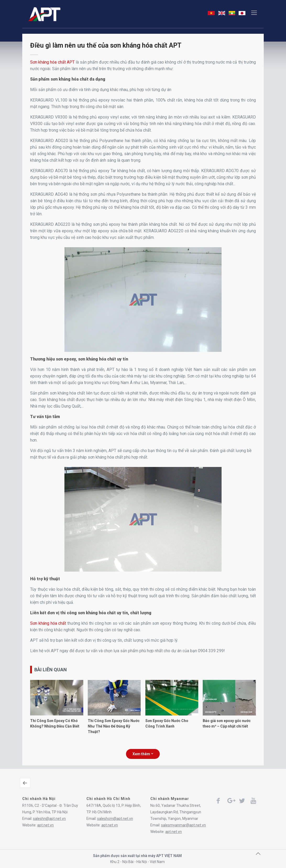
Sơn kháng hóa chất (48, 623)
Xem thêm (143, 754)
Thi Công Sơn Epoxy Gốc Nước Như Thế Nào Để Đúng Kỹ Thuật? (114, 726)
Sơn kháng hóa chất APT (52, 62)
